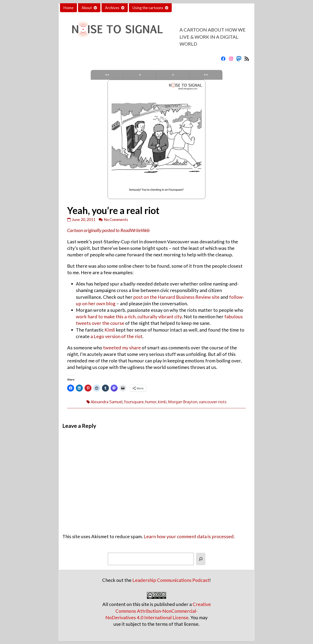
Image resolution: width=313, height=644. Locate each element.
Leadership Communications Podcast (171, 580)
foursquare (134, 402)
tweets (83, 323)
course (117, 323)
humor (151, 402)
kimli (162, 402)
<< (107, 75)
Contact (182, 8)
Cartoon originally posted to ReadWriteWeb (108, 230)
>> (206, 75)
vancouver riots (213, 402)
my (125, 348)
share (135, 348)
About (87, 8)
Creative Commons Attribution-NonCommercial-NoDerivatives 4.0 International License (158, 611)
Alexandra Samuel (107, 402)
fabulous (234, 317)
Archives (112, 8)
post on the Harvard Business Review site (176, 297)
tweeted (112, 348)
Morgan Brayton (183, 402)
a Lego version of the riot (116, 336)
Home (68, 8)
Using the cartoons (148, 8)
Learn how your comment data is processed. (189, 536)
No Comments (116, 219)
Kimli (110, 330)
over (97, 323)
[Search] (201, 559)
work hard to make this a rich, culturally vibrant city (129, 317)
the (106, 323)
